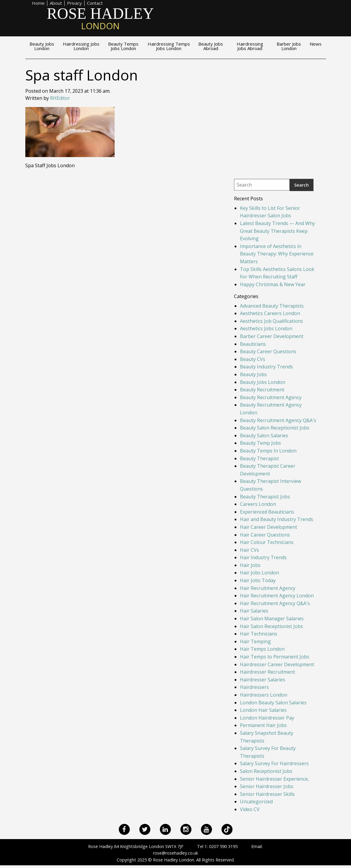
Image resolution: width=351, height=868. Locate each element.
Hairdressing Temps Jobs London (169, 46)
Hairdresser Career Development (277, 664)
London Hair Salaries (263, 710)
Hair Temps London (262, 649)
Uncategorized (256, 802)
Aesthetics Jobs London (266, 328)
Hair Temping (255, 641)
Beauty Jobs (253, 374)
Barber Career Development (272, 336)
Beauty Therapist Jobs (265, 497)
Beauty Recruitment (262, 390)
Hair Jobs (250, 565)
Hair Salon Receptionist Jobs (272, 626)
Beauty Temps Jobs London (123, 46)
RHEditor (60, 98)
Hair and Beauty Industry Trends (277, 519)
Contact (95, 3)
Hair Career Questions (265, 535)
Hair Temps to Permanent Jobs (275, 657)
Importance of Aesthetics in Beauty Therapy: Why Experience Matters (277, 254)
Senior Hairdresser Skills (267, 794)
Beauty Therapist (259, 458)
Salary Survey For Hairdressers (274, 763)
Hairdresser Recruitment (267, 672)
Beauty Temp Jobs (260, 443)
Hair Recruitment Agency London (277, 596)
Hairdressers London (264, 695)
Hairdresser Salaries (263, 680)
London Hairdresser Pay (267, 718)
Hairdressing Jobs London (81, 46)
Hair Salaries (254, 611)
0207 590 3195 (223, 846)
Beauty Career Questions (268, 351)
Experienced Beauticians (267, 512)
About (56, 3)
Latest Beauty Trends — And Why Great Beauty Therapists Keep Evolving (277, 231)
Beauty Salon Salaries (264, 435)
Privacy (74, 3)
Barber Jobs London (289, 46)
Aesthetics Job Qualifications (272, 321)
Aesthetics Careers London (270, 313)
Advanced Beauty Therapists (272, 306)
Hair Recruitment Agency (268, 588)
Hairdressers (254, 687)
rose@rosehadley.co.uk (175, 853)
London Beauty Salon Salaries (273, 703)
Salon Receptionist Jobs (266, 771)
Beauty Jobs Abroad (211, 46)
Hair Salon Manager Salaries (272, 619)
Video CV (250, 809)
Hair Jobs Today (258, 580)
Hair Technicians (259, 634)
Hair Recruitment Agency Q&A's (275, 603)
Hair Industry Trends (263, 557)
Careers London (258, 504)
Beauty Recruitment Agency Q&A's (278, 420)
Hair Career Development (269, 527)
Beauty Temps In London (268, 451)
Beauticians (253, 344)
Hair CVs (249, 550)
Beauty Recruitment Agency (271, 397)
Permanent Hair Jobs (263, 725)
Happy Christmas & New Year (273, 284)
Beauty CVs (253, 359)
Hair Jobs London (259, 573)
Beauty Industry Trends (266, 367)
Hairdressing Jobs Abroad (250, 46)
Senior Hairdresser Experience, (274, 779)
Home (38, 3)
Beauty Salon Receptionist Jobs (275, 428)
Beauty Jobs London (42, 46)
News (316, 44)
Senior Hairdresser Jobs (267, 786)
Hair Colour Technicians (267, 542)
